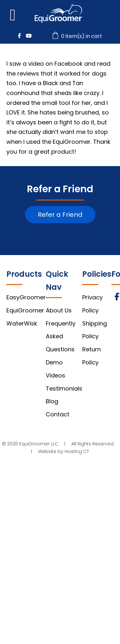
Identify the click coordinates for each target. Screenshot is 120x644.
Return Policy (92, 356)
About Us (59, 310)
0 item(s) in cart (78, 36)
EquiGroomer (25, 310)
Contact (58, 414)
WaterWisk (22, 323)
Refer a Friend (60, 215)
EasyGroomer (26, 297)
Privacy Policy (92, 304)
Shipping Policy (95, 330)
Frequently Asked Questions (61, 337)
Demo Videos (56, 369)
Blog (52, 401)
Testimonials (64, 388)
